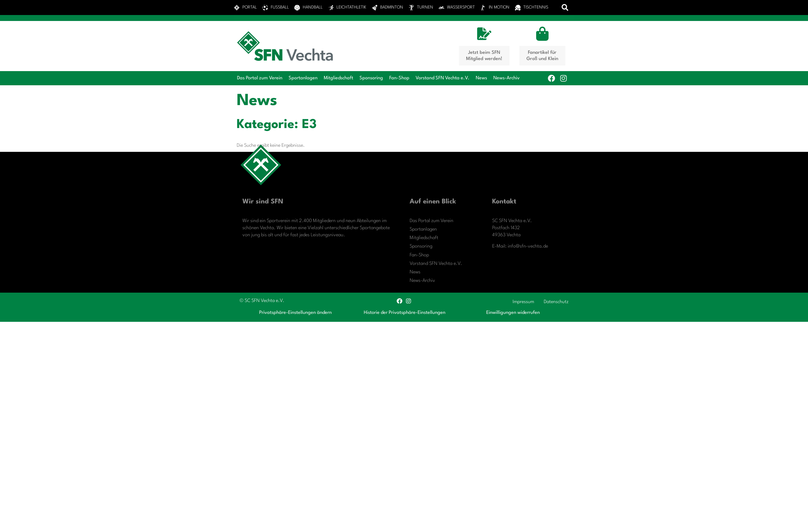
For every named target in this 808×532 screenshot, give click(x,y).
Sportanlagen (303, 78)
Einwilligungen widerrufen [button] (513, 313)
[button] (565, 8)
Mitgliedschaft (339, 78)
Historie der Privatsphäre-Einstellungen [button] (405, 313)
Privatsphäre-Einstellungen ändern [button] (295, 313)
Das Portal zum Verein (260, 78)
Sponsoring (371, 78)
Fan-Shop (399, 78)
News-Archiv (506, 78)
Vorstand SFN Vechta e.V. (443, 78)
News (481, 78)
